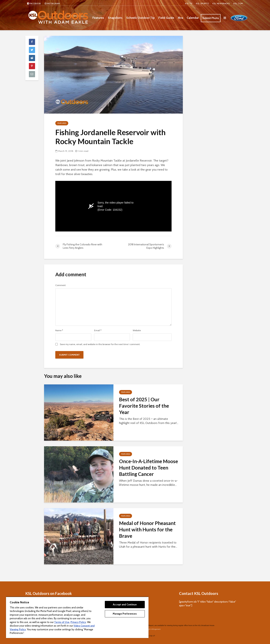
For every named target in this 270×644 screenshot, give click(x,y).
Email (98, 330)
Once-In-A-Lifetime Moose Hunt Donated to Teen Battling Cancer (148, 468)
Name (59, 330)
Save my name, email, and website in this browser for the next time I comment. (100, 344)
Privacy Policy (78, 622)
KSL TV (189, 3)
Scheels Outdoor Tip (140, 18)
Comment (60, 285)
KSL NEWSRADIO (221, 3)
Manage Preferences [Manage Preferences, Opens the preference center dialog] (125, 614)
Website (137, 330)
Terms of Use (62, 622)
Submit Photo (211, 18)
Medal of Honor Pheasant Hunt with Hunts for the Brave (147, 529)
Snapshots (115, 18)
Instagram (52, 3)
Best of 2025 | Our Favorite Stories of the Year (144, 406)
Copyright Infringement (152, 623)
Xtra (180, 18)
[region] (77, 617)
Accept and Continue (125, 604)
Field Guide (166, 18)
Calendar (193, 18)
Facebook (34, 3)
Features (98, 18)
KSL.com (238, 3)
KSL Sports (202, 3)
